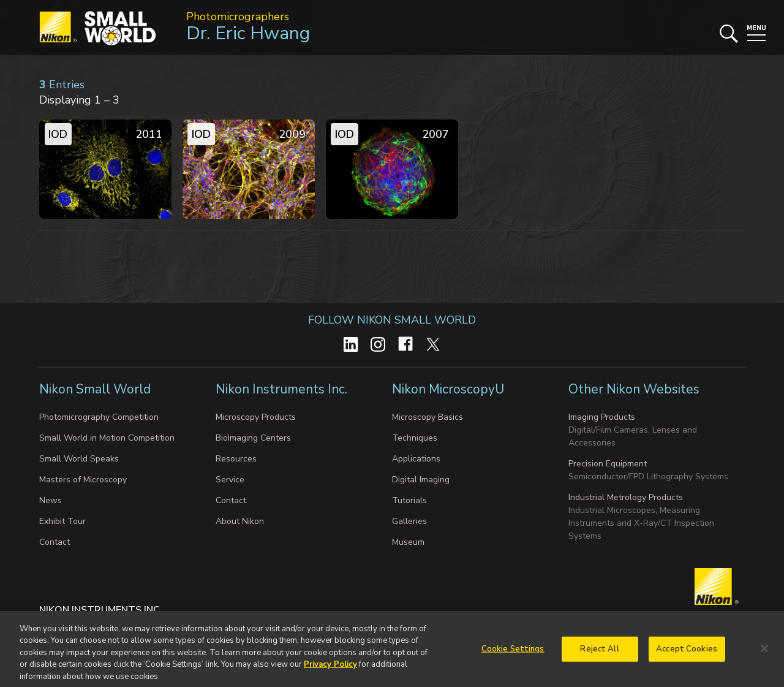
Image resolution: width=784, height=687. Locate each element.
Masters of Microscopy (83, 480)
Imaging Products (602, 417)
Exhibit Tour (62, 521)
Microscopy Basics (428, 417)
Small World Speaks (79, 459)
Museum (408, 542)
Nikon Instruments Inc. (283, 389)
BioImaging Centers (253, 438)
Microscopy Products (256, 417)
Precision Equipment (608, 464)
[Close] (764, 654)
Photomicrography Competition (99, 417)
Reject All (599, 655)
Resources (236, 459)
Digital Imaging (421, 480)
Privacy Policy (330, 670)
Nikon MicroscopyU (448, 389)
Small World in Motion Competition (107, 438)
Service (230, 480)
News (51, 500)
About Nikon (240, 521)
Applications (416, 459)
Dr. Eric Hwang (248, 33)
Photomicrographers (238, 17)
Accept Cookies (687, 655)
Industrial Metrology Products (626, 497)
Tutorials (409, 500)
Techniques (415, 438)
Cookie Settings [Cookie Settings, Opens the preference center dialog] (513, 655)
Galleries (409, 521)
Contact (55, 542)
